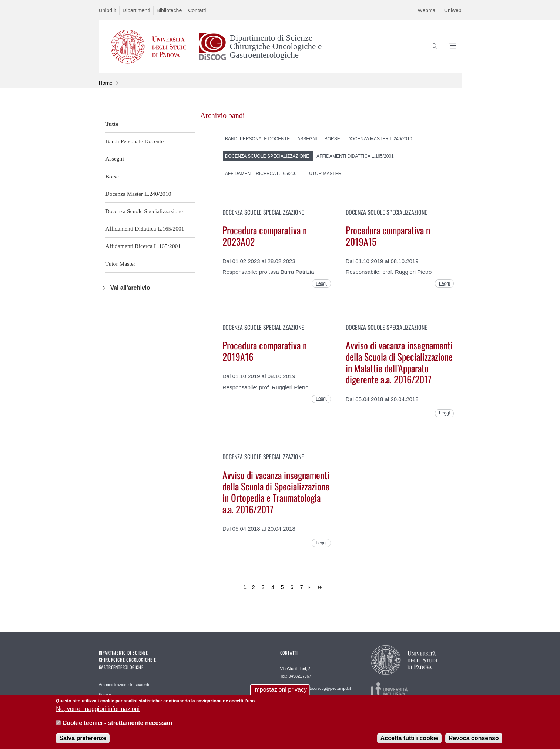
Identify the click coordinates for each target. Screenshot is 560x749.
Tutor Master (120, 264)
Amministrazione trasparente (125, 685)
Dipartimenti (136, 10)
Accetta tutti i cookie (409, 743)
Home (106, 83)
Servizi (105, 695)
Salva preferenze (83, 743)
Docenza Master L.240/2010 (138, 194)
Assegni (115, 159)
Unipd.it (108, 10)
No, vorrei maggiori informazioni (98, 714)
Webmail (428, 10)
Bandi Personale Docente (135, 141)
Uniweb (453, 10)
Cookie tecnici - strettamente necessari (118, 728)
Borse (112, 176)
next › (311, 587)
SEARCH (448, 55)
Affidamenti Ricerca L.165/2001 (143, 246)
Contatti (197, 10)
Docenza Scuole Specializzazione (144, 211)
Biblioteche (169, 10)
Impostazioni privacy (280, 695)
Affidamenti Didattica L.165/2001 (145, 229)
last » (321, 587)
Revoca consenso (474, 743)
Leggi (321, 283)
